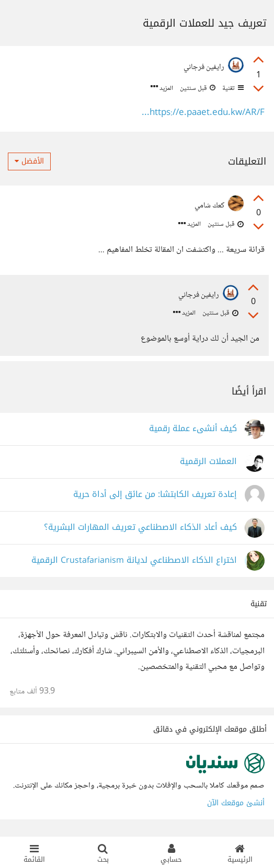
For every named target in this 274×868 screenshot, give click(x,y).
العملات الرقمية (208, 462)
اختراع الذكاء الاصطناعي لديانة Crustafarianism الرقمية (134, 560)
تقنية (232, 88)
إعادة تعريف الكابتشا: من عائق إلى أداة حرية (155, 495)
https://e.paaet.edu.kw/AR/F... (203, 113)
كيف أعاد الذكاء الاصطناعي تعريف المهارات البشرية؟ (140, 528)
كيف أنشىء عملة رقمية (193, 429)
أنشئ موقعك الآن (236, 803)
